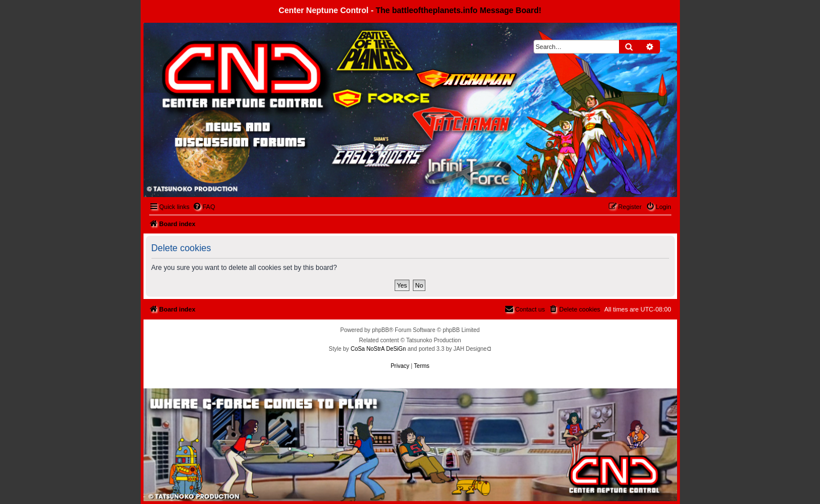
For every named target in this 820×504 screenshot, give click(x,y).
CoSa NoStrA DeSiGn (378, 349)
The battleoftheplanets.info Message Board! (459, 10)
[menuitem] (204, 207)
